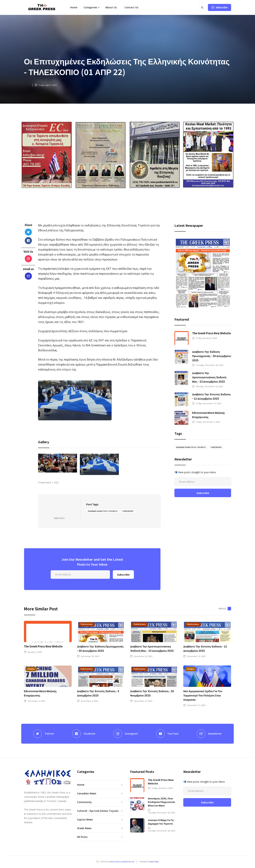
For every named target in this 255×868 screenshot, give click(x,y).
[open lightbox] (58, 463)
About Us (111, 7)
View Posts (59, 518)
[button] (91, 7)
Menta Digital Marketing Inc (122, 862)
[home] (42, 7)
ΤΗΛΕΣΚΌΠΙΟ (128, 511)
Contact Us (131, 7)
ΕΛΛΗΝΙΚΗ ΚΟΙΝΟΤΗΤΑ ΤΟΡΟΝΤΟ (103, 511)
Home (74, 7)
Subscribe (222, 7)
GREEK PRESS (154, 862)
